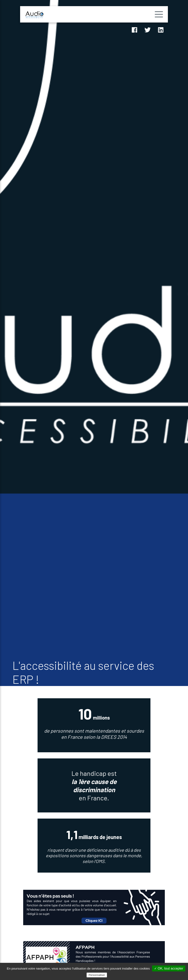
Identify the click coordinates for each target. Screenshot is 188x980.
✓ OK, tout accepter (169, 968)
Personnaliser (97, 975)
